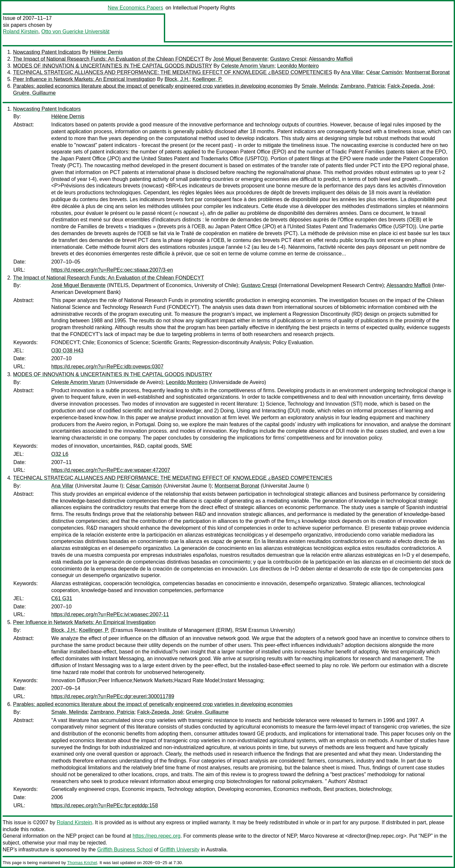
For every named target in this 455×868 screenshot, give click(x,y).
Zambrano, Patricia (362, 86)
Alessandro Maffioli (331, 59)
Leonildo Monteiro (298, 66)
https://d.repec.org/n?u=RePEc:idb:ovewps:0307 (107, 367)
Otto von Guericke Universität (75, 32)
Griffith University (180, 850)
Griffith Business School (125, 850)
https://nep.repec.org (157, 836)
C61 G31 (62, 598)
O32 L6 (60, 454)
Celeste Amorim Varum (248, 66)
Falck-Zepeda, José (410, 86)
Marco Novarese (319, 836)
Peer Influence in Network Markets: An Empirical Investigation (84, 79)
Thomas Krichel (82, 863)
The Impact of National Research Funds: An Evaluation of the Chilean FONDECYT (109, 59)
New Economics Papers (135, 8)
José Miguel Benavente (240, 59)
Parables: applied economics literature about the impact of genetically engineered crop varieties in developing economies (153, 86)
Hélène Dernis (106, 52)
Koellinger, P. (208, 79)
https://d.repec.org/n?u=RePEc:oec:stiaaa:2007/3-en (112, 270)
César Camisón (384, 72)
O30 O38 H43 (67, 351)
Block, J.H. (177, 79)
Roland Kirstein (21, 32)
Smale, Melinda (320, 86)
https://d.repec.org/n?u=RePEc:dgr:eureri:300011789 (113, 696)
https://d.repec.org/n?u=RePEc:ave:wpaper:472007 (111, 470)
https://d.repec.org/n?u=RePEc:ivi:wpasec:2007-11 (110, 614)
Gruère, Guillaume (34, 93)
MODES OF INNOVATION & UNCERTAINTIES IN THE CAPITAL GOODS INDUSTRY (113, 66)
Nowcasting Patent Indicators (47, 52)
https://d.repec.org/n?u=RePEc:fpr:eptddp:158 (105, 805)
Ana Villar (352, 72)
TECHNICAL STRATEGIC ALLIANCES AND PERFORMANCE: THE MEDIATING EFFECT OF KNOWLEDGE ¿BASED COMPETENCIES (173, 72)
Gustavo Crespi (288, 59)
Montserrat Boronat (427, 72)
